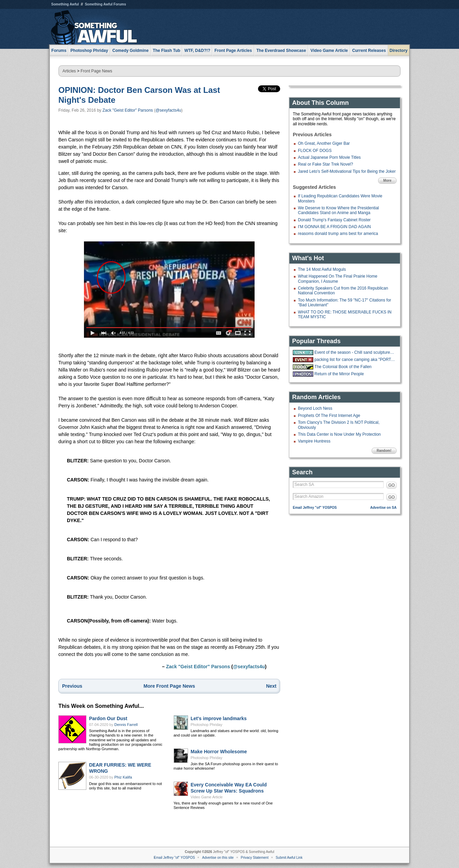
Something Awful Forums (106, 4)
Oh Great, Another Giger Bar (324, 143)
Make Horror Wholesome (219, 752)
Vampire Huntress (314, 441)
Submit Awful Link (289, 858)
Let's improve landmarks (219, 718)
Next (271, 686)
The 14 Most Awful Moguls (322, 269)
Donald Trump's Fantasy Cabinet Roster (334, 220)
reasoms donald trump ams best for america (338, 234)
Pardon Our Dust (108, 718)
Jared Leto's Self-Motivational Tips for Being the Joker (347, 171)
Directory (399, 51)
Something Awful (65, 4)
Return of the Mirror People (339, 374)
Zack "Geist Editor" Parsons (128, 110)
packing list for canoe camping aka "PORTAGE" (355, 360)
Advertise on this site (218, 858)
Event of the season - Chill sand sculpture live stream (355, 352)
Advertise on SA (383, 508)
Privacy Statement (255, 858)
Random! (384, 451)
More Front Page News (169, 686)
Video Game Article (207, 797)
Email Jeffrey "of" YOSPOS (315, 508)
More (387, 180)
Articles (69, 71)
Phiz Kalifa (123, 777)
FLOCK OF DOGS (315, 151)
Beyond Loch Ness (315, 408)
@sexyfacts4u (168, 110)
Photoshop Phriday (207, 725)
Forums (59, 51)
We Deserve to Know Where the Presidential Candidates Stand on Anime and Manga (338, 210)
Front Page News (96, 71)
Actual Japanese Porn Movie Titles (329, 157)
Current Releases (369, 51)
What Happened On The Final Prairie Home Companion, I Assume (338, 279)
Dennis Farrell (126, 725)
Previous (72, 686)
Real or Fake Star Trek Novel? (325, 164)
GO (392, 485)
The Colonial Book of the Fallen (343, 367)
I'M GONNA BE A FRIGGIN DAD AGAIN (334, 227)
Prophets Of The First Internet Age (329, 416)
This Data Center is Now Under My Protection (339, 434)
